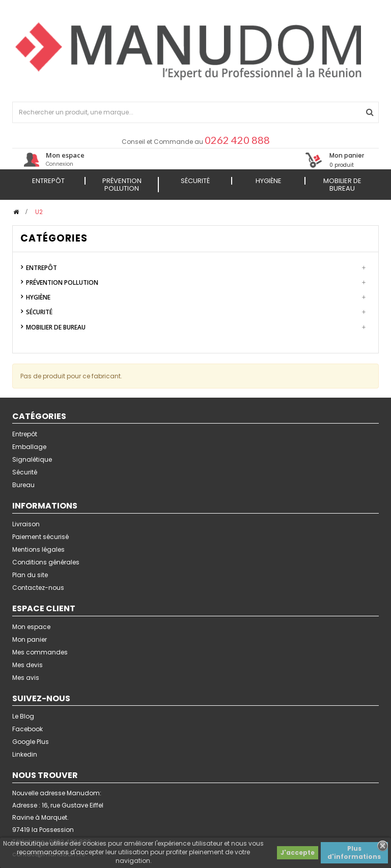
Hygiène (38, 297)
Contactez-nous (38, 588)
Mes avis (26, 678)
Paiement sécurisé (40, 537)
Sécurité (39, 312)
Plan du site (30, 575)
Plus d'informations (354, 852)
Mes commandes (40, 652)
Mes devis (27, 665)
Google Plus (31, 742)
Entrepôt (41, 268)
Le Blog (23, 716)
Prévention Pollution (62, 282)
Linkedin (25, 754)
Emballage (29, 447)
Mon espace (31, 627)
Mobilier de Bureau (56, 327)
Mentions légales (38, 549)
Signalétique (32, 459)
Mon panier (30, 639)
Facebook (27, 729)
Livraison (26, 524)
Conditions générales (46, 562)
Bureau (23, 485)
